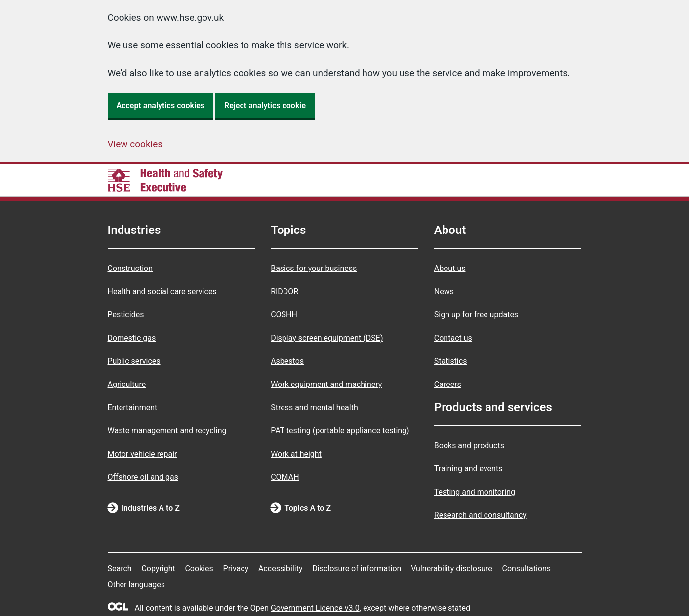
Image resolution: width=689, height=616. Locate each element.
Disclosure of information (357, 568)
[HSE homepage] (165, 180)
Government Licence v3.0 (315, 608)
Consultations (526, 568)
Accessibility (281, 568)
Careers (448, 384)
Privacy (236, 568)
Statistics (451, 361)
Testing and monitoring (475, 492)
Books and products (469, 445)
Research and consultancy (480, 515)
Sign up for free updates (476, 315)
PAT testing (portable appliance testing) (340, 431)
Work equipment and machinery (326, 384)
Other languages (137, 585)
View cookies (135, 144)
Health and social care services (162, 291)
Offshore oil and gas (143, 477)
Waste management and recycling (167, 431)
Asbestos (287, 361)
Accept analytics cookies (161, 105)
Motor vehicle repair (142, 454)
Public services (134, 361)
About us (450, 268)
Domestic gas (132, 338)
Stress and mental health (314, 407)
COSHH (284, 315)
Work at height (296, 454)
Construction (130, 268)
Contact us (453, 338)
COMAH (285, 477)
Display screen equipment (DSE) (327, 338)
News (444, 291)
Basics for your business (314, 268)
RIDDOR (284, 291)
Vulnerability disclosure (452, 568)
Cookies (199, 568)
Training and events (468, 469)
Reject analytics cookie (265, 105)
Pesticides (126, 315)
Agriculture (127, 384)
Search (120, 568)
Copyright (158, 568)
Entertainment (133, 407)
